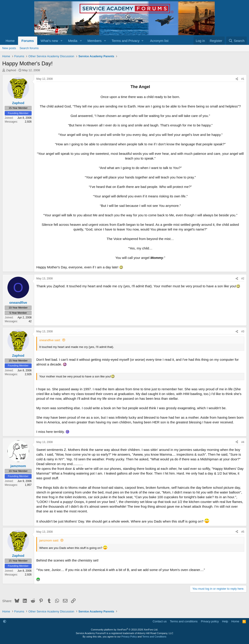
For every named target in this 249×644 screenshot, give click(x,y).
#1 (243, 79)
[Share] (237, 79)
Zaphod (11, 70)
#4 (243, 442)
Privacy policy (210, 621)
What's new (49, 41)
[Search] (236, 41)
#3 (243, 331)
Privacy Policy (129, 637)
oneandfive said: (50, 340)
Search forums (29, 48)
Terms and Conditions (154, 637)
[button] (62, 41)
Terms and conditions (184, 621)
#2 (243, 279)
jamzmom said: (49, 540)
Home (10, 41)
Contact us (160, 621)
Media (73, 41)
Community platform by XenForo (124, 630)
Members (95, 41)
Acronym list (159, 41)
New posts (9, 48)
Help (225, 621)
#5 (243, 532)
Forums (28, 41)
